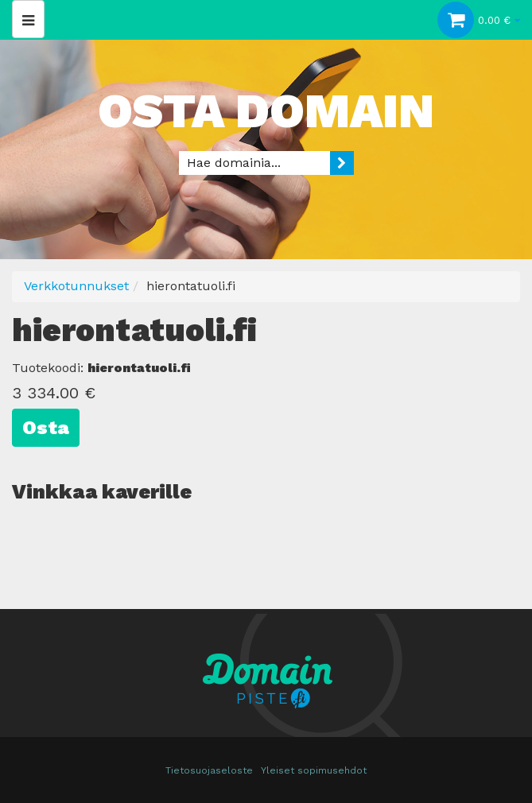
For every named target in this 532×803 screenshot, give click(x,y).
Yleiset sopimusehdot (314, 770)
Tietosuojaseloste (209, 770)
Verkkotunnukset (76, 286)
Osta (46, 428)
